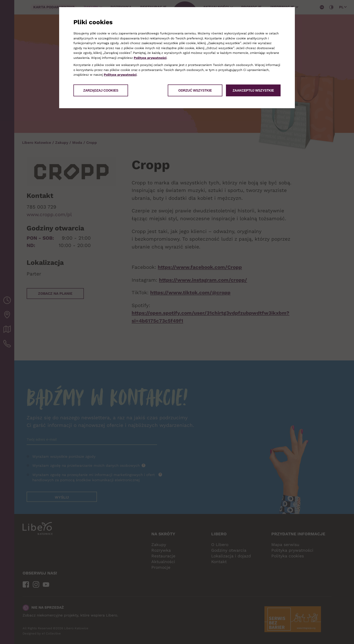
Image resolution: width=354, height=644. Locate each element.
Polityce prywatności (150, 58)
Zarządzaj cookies (101, 90)
